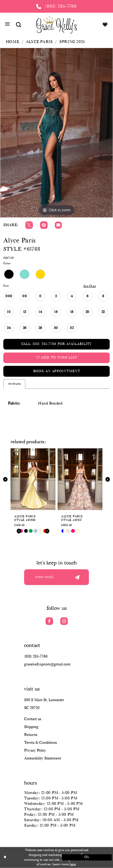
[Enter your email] (56, 577)
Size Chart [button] (90, 286)
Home (12, 42)
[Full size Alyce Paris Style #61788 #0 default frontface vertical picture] (56, 133)
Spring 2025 (72, 42)
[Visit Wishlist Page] (105, 25)
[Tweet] (29, 225)
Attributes (14, 384)
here (73, 864)
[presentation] (33, 479)
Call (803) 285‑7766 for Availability (57, 344)
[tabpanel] (56, 133)
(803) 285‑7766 (36, 657)
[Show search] (18, 25)
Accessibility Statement (42, 758)
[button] (7, 25)
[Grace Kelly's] (56, 24)
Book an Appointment (56, 371)
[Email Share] (58, 225)
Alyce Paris (39, 42)
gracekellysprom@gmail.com (47, 664)
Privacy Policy (35, 751)
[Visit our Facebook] (49, 621)
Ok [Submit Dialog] (87, 857)
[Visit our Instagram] (64, 621)
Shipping (31, 727)
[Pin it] (44, 225)
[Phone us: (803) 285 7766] (56, 6)
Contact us (33, 719)
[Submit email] (77, 577)
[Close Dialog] (26, 858)
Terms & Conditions (41, 743)
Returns (31, 735)
